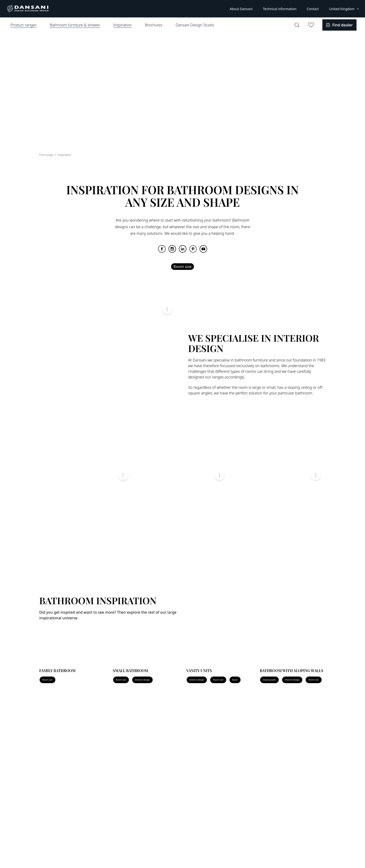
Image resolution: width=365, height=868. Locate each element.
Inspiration (64, 155)
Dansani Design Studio (195, 25)
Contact (313, 9)
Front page (47, 155)
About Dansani (241, 9)
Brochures (154, 25)
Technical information (280, 9)
